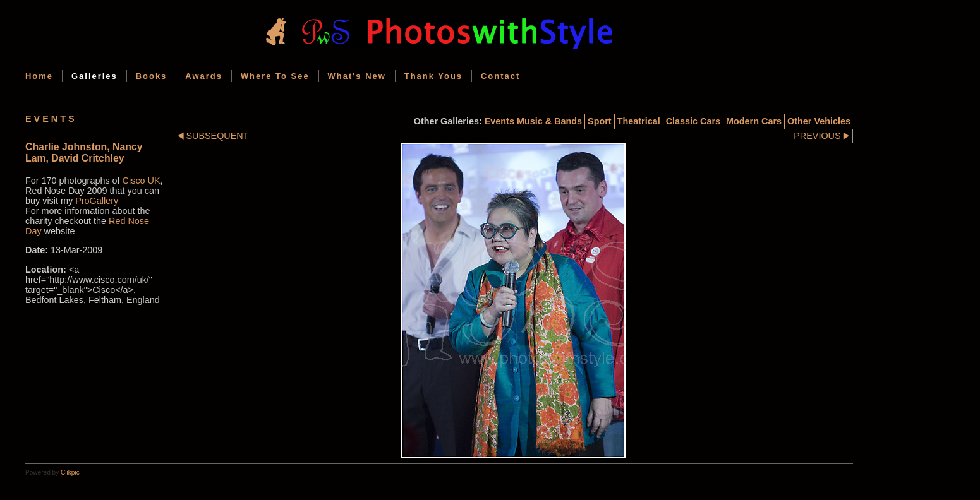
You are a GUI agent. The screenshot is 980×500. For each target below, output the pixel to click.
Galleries (94, 76)
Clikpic (70, 473)
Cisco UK (142, 181)
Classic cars (693, 121)
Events (499, 121)
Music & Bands (549, 121)
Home (39, 76)
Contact (500, 76)
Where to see (275, 76)
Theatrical (639, 121)
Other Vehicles (819, 121)
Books (152, 76)
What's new (357, 76)
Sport (600, 121)
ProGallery (97, 201)
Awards (204, 76)
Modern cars (754, 121)
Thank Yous (433, 76)
